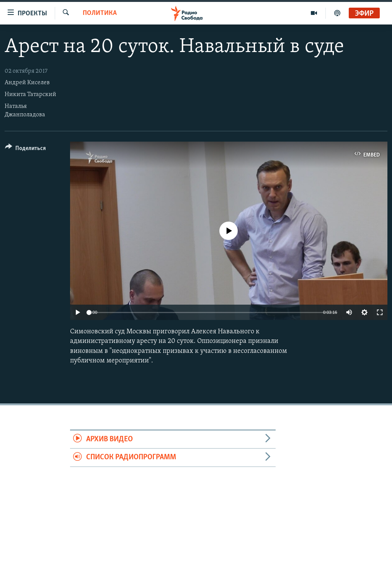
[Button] (25, 149)
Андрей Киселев (27, 83)
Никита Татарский (30, 95)
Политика (100, 13)
